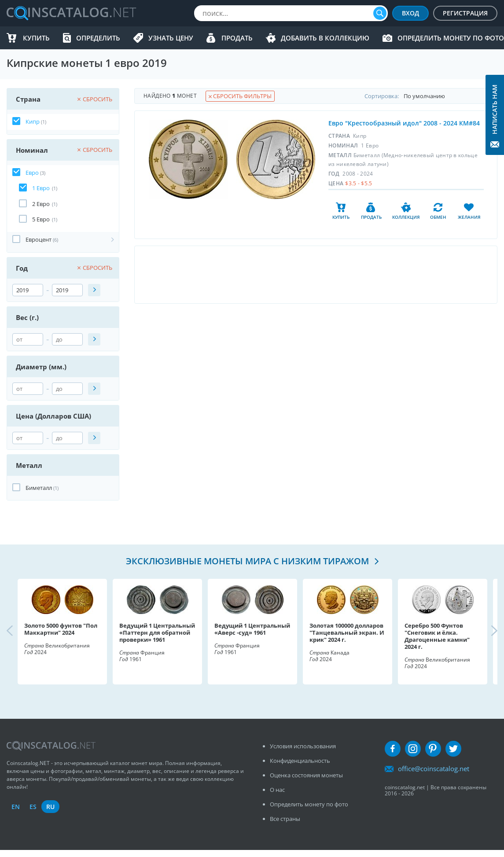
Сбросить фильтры (240, 96)
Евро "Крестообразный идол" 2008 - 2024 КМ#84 (404, 123)
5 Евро (41, 219)
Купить (36, 38)
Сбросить (95, 99)
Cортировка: (431, 96)
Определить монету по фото (451, 38)
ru (50, 807)
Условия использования (303, 746)
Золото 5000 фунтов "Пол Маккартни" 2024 (61, 629)
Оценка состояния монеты (306, 775)
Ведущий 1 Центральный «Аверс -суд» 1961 (252, 629)
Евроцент (39, 239)
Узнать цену (171, 38)
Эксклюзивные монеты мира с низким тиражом (248, 561)
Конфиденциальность (300, 761)
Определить (98, 38)
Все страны (285, 819)
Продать (237, 38)
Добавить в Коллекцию (325, 38)
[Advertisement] (316, 275)
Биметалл (39, 488)
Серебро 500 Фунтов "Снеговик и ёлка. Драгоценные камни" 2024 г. (437, 636)
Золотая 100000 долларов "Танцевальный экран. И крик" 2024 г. (347, 633)
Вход (410, 13)
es (33, 807)
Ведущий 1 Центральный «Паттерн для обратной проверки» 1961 (157, 633)
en (16, 807)
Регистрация (465, 13)
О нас (277, 790)
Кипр (33, 121)
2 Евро (41, 204)
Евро (32, 173)
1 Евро (41, 188)
